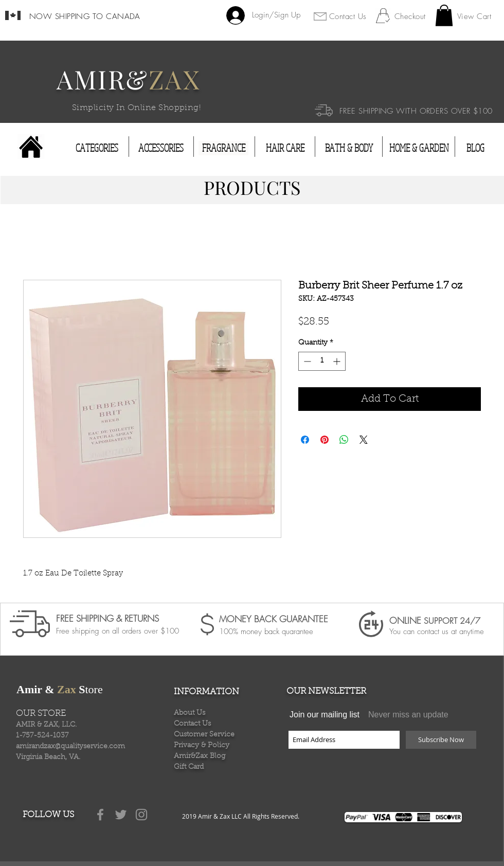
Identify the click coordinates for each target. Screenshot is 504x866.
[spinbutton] (322, 361)
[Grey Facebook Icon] (100, 815)
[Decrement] (306, 361)
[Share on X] (364, 440)
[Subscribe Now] (441, 740)
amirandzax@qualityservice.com (70, 747)
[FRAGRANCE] (223, 148)
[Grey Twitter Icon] (121, 815)
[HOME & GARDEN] (419, 148)
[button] (444, 15)
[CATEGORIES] (97, 148)
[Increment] (338, 361)
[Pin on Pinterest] (325, 440)
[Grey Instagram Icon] (141, 815)
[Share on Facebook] (305, 440)
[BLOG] (475, 148)
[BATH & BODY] (349, 148)
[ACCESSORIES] (161, 148)
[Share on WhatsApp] (344, 440)
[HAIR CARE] (285, 148)
